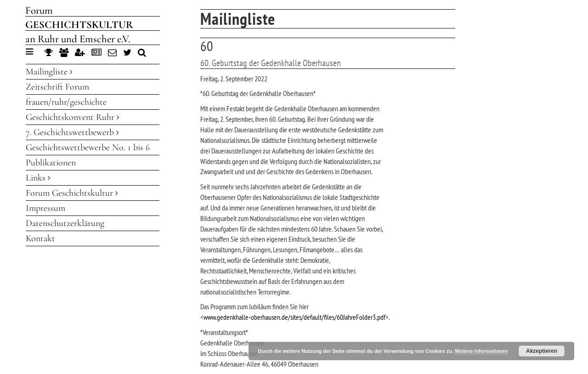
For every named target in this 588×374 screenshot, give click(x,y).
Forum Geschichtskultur (72, 193)
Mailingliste (49, 72)
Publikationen (51, 163)
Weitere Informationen (481, 351)
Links (38, 178)
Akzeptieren (542, 351)
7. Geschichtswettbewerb (72, 132)
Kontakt (40, 238)
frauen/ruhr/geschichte (66, 102)
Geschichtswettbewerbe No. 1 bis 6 (88, 147)
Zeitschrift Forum (57, 87)
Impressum (45, 208)
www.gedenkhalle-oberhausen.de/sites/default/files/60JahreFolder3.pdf (294, 317)
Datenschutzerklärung (65, 223)
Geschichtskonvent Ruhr (73, 117)
